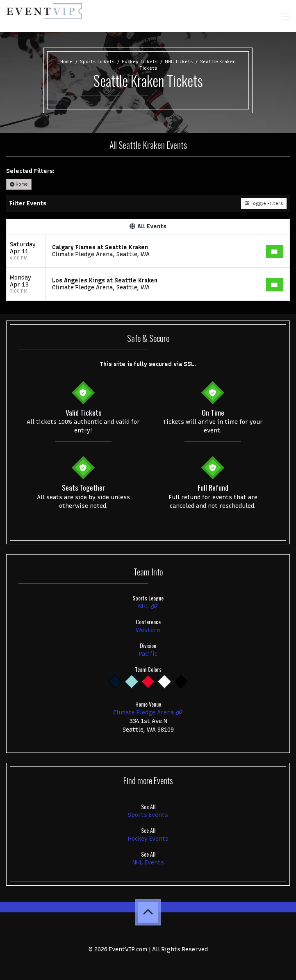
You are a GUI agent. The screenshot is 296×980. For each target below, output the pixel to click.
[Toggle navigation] (285, 16)
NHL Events (148, 863)
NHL (148, 606)
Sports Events (148, 815)
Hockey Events (148, 839)
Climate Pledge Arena (148, 713)
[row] (148, 251)
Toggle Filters (264, 203)
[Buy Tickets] (274, 252)
